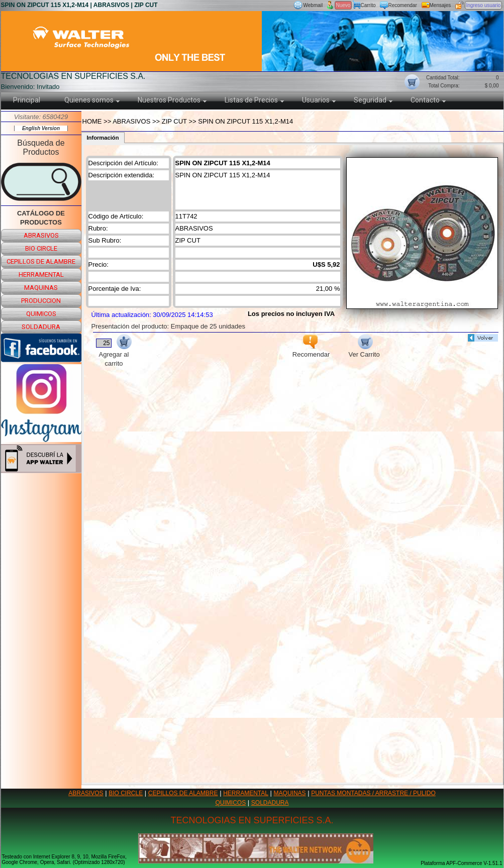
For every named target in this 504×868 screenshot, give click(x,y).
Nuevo (343, 5)
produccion (41, 301)
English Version (41, 128)
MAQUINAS (290, 793)
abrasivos (41, 235)
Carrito (368, 5)
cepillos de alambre (41, 261)
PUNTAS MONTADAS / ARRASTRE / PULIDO (373, 793)
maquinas (41, 288)
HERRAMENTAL (246, 793)
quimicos (41, 314)
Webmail (313, 5)
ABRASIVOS (86, 793)
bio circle (41, 248)
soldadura (41, 327)
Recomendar (403, 5)
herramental (41, 275)
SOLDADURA (270, 803)
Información (103, 138)
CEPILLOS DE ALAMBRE (183, 793)
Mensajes (440, 5)
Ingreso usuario (484, 5)
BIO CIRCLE (126, 793)
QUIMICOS (231, 803)
